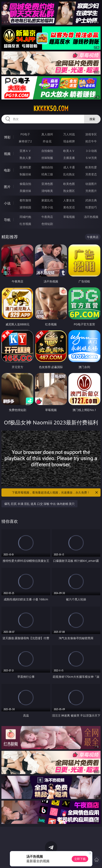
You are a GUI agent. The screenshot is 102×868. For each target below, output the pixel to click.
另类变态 (91, 174)
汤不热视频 (91, 217)
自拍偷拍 (47, 151)
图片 (7, 187)
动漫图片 (91, 184)
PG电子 (25, 134)
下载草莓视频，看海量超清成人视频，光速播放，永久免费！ (55, 492)
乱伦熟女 (69, 174)
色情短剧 (47, 224)
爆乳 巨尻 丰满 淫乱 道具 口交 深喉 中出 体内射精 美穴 (39, 504)
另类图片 (91, 191)
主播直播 (69, 158)
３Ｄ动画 (91, 151)
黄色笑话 (69, 207)
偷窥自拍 (25, 184)
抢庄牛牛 (91, 141)
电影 (7, 170)
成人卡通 (69, 167)
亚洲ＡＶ (25, 151)
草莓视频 (69, 217)
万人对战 (69, 134)
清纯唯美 (47, 191)
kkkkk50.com (51, 109)
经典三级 (47, 174)
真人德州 (47, 134)
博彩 (7, 137)
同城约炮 (25, 217)
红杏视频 (25, 224)
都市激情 (25, 200)
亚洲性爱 (25, 167)
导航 (7, 220)
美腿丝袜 (25, 191)
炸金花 (47, 141)
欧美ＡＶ (69, 151)
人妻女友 (69, 200)
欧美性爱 (91, 167)
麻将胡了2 (25, 141)
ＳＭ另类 (91, 158)
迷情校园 (25, 207)
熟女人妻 (25, 158)
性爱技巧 (91, 207)
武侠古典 (91, 200)
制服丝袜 (25, 174)
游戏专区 (91, 134)
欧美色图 (69, 184)
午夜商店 (47, 217)
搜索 (92, 119)
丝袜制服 (47, 158)
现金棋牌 (69, 141)
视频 (7, 154)
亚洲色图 (47, 184)
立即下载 (80, 859)
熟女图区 (69, 191)
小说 (7, 203)
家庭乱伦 (47, 200)
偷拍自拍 (47, 167)
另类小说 (47, 207)
